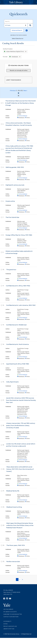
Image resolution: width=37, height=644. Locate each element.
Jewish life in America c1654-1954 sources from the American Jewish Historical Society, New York (21, 400)
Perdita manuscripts (13, 561)
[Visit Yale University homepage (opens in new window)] (7, 604)
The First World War (12, 217)
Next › (25, 91)
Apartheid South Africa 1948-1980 (18, 364)
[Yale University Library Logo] (19, 2)
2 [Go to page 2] (20, 579)
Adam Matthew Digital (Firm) (14, 51)
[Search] (18, 21)
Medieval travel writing (14, 507)
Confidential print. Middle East (16, 325)
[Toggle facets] (29, 80)
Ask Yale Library (8, 609)
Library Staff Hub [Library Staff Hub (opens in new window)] (9, 629)
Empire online (10, 201)
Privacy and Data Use (10, 626)
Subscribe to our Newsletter (13, 614)
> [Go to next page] (22, 580)
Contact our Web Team (11, 617)
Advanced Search (17, 30)
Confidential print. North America (18, 344)
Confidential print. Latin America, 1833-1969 (21, 305)
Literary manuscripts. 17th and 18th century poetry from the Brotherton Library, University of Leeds (21, 425)
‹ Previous (18, 91)
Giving (5, 624)
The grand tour (11, 270)
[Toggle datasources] (25, 39)
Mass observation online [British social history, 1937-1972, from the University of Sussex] (20, 469)
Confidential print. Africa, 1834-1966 (18, 286)
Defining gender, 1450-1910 (15, 167)
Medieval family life (13, 491)
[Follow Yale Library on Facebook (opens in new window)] (4, 599)
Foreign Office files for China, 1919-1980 (19, 235)
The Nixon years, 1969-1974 (16, 545)
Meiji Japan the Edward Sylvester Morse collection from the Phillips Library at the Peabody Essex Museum (20, 525)
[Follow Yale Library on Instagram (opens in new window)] (7, 599)
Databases (13, 57)
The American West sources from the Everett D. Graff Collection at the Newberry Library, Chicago (21, 103)
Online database (23, 116)
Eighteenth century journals (15, 185)
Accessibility (7, 621)
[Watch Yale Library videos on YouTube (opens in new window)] (10, 599)
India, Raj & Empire (12, 382)
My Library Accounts (10, 612)
